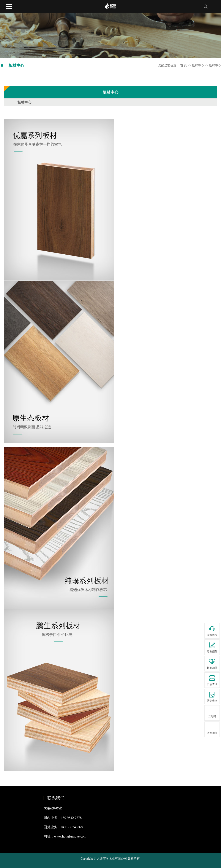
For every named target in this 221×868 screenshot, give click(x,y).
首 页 (184, 65)
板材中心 (198, 65)
